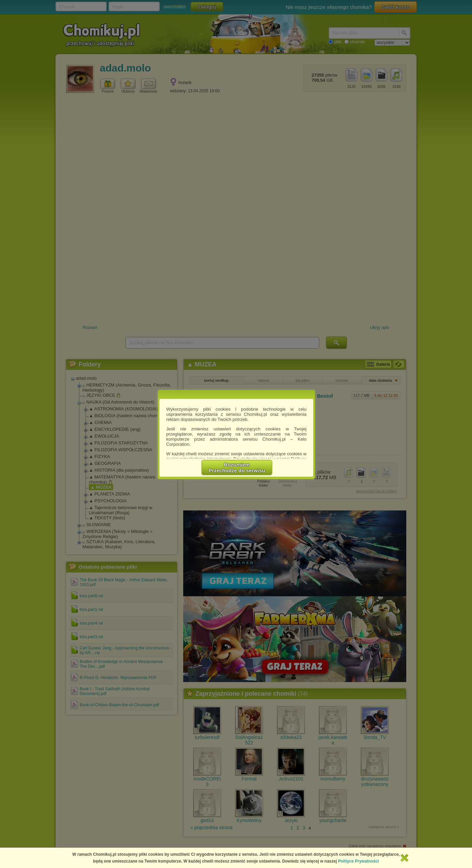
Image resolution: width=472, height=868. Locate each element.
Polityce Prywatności (359, 861)
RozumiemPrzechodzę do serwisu (237, 468)
